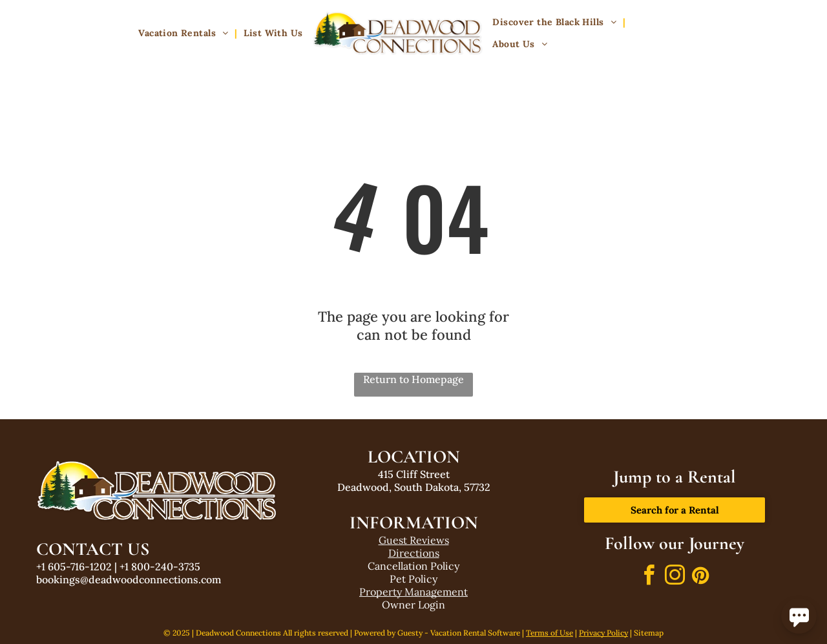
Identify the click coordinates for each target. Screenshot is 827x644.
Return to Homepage (413, 379)
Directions (414, 553)
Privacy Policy (603, 633)
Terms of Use (550, 633)
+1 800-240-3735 (160, 566)
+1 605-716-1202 (74, 566)
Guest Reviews (414, 540)
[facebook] (649, 577)
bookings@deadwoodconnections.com (129, 579)
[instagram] (675, 577)
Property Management (413, 592)
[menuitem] (184, 34)
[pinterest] (700, 577)
